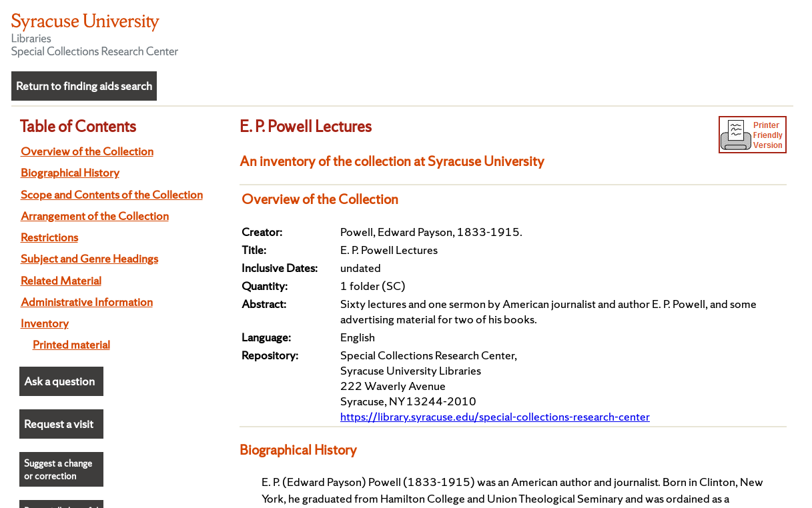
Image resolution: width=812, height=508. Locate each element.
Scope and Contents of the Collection (112, 194)
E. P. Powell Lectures (306, 126)
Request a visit (59, 424)
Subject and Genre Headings (89, 258)
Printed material (71, 344)
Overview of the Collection (87, 151)
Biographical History (70, 172)
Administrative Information (87, 302)
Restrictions (49, 237)
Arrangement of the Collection (95, 216)
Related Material (61, 280)
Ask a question (59, 381)
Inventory (45, 323)
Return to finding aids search (84, 86)
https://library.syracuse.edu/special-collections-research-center (495, 416)
